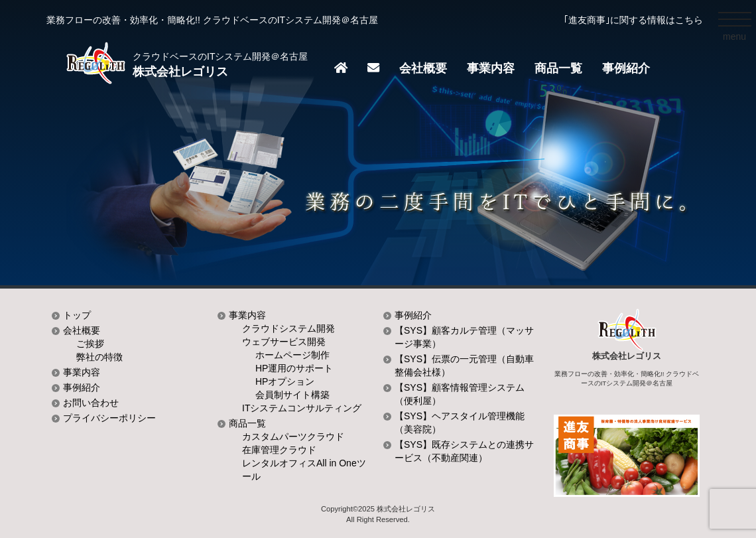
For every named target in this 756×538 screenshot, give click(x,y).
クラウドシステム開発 (288, 328)
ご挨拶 (90, 344)
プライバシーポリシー (109, 418)
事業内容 (491, 68)
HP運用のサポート (294, 368)
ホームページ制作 (292, 355)
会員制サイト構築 (292, 395)
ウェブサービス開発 (284, 342)
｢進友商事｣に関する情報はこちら (633, 20)
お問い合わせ (91, 403)
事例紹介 (626, 68)
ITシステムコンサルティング (302, 408)
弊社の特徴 (99, 357)
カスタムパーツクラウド (293, 437)
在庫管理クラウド (279, 450)
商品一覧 (558, 68)
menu (737, 39)
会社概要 (423, 68)
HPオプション (285, 381)
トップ (77, 315)
